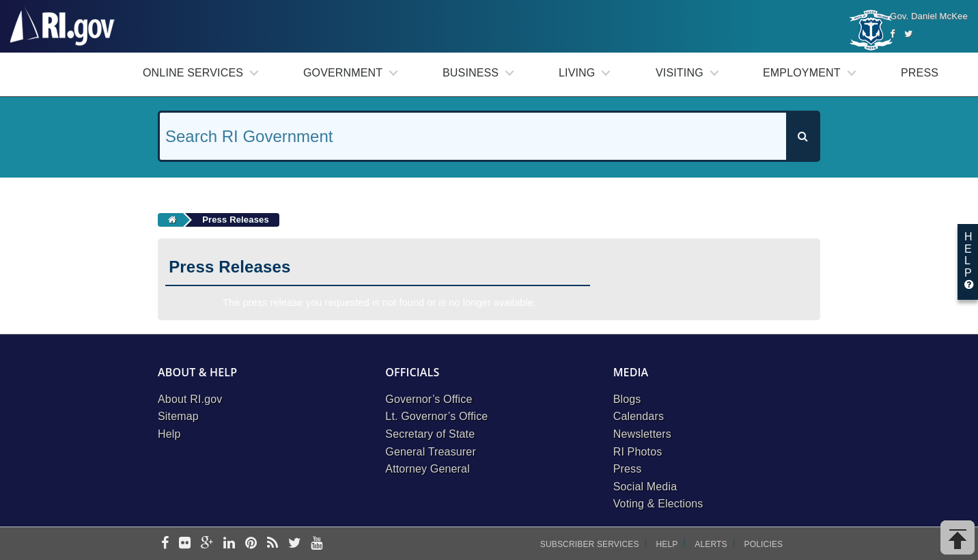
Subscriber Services (590, 544)
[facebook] (165, 544)
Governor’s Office (429, 399)
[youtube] (317, 544)
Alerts (711, 544)
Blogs (627, 399)
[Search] (802, 136)
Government (343, 73)
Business (471, 73)
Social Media (645, 487)
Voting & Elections (658, 504)
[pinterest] (251, 544)
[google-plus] (207, 544)
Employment (802, 73)
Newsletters (642, 434)
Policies (764, 544)
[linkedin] (229, 544)
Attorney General (428, 469)
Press (920, 73)
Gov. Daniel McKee (929, 16)
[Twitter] (908, 34)
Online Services (193, 73)
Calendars (639, 416)
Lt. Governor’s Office (436, 416)
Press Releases (236, 220)
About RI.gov (190, 399)
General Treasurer (431, 452)
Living (577, 73)
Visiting (680, 73)
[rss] (273, 544)
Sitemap (178, 416)
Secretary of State (430, 434)
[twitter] (295, 544)
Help (169, 434)
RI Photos (638, 452)
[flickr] (185, 544)
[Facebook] (892, 34)
